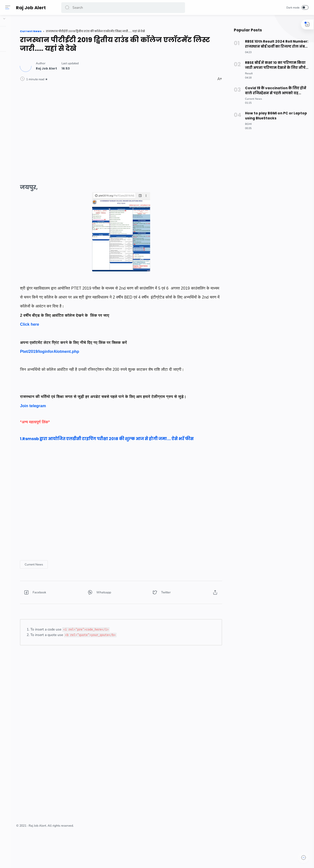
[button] (68, 8)
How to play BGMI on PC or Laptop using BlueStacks (274, 116)
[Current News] (80, 587)
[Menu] (9, 7)
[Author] (93, 67)
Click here (75, 322)
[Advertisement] (142, 126)
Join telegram (79, 422)
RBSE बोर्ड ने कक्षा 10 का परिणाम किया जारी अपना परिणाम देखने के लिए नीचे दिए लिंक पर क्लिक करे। (272, 65)
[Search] (123, 8)
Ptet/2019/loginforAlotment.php (95, 350)
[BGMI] (246, 124)
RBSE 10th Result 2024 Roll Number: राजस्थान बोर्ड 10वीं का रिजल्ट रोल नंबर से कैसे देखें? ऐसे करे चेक (274, 44)
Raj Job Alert (32, 8)
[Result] (247, 73)
